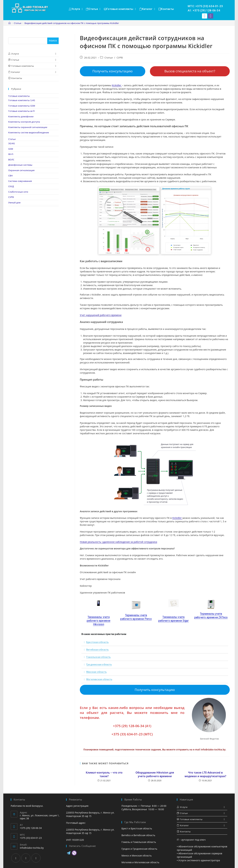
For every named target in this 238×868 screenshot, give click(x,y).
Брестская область (97, 642)
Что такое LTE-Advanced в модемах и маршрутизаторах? (205, 774)
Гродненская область (99, 665)
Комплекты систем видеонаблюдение (29, 132)
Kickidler (117, 85)
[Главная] (10, 23)
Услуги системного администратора (199, 860)
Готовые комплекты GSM (22, 106)
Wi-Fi (11, 154)
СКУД (11, 186)
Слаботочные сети (18, 192)
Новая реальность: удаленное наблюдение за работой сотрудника (119, 542)
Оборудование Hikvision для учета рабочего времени (155, 774)
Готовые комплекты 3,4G (22, 100)
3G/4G (12, 143)
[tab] (155, 642)
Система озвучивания (20, 181)
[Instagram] (26, 858)
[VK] (36, 858)
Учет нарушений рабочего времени (101, 315)
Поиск (12, 36)
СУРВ (120, 58)
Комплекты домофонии (21, 116)
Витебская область (97, 650)
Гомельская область (99, 657)
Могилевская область (99, 679)
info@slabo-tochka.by (32, 848)
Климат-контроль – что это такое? (104, 774)
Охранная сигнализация (21, 170)
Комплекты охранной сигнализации (28, 127)
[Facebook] (16, 858)
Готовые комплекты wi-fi (21, 111)
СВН (10, 176)
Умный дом (14, 203)
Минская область (96, 672)
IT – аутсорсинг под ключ (191, 840)
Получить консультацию (113, 71)
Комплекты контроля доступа (24, 122)
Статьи (109, 58)
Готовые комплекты (19, 96)
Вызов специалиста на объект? (190, 71)
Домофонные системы (20, 165)
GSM (11, 149)
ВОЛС (11, 160)
